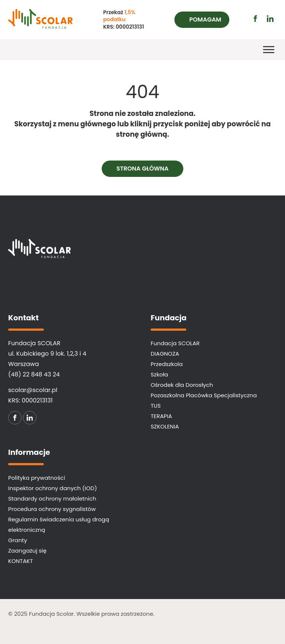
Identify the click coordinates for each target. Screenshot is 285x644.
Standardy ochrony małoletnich (52, 499)
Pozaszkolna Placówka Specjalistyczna (204, 395)
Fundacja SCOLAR (175, 343)
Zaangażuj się (27, 551)
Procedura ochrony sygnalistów (52, 509)
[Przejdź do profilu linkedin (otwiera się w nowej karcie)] (270, 19)
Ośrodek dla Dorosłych (182, 385)
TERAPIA (161, 416)
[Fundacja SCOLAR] (54, 20)
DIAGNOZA (165, 354)
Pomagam (205, 20)
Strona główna (143, 169)
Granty (18, 540)
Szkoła (159, 374)
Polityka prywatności (37, 478)
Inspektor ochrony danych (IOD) (53, 488)
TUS (156, 406)
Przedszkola (167, 364)
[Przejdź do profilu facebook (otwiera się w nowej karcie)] (255, 19)
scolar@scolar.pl (33, 390)
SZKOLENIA (165, 426)
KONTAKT (21, 561)
